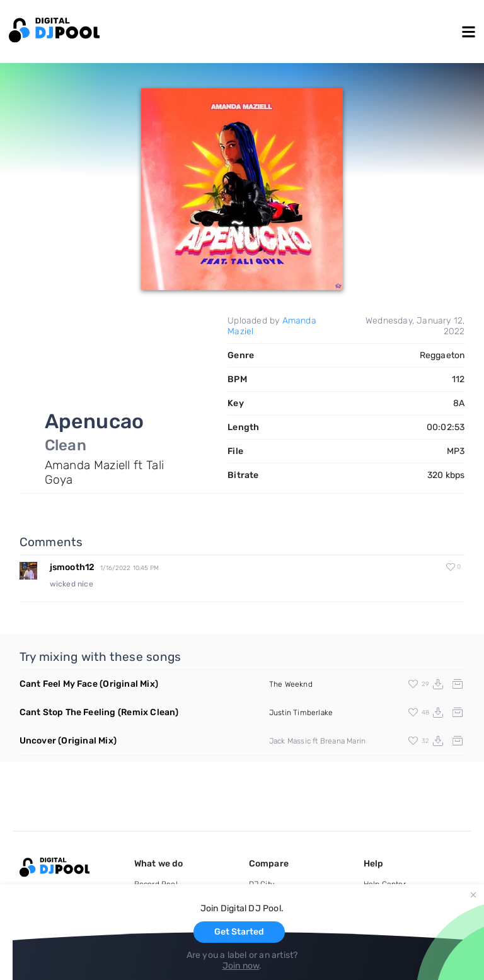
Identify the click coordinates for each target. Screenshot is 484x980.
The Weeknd (291, 684)
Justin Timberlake (301, 713)
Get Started (239, 932)
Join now (241, 966)
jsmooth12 (72, 567)
